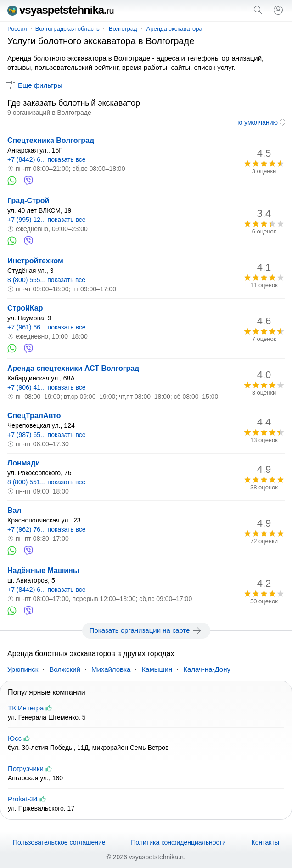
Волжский (65, 669)
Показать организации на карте (146, 630)
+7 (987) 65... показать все (47, 435)
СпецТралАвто (34, 416)
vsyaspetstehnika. (61, 10)
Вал (14, 510)
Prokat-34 (23, 799)
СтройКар (25, 308)
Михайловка (111, 669)
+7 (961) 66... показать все (47, 327)
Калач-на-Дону (207, 669)
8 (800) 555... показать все (46, 280)
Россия (17, 29)
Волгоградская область (67, 29)
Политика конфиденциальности (178, 842)
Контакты (265, 842)
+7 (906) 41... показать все (47, 387)
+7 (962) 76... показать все (47, 529)
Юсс (15, 738)
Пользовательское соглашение (59, 842)
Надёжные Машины (43, 570)
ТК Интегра (26, 708)
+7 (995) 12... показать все (47, 220)
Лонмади (24, 463)
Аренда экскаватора (174, 29)
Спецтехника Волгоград (51, 140)
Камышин (157, 669)
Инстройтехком (35, 261)
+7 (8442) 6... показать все (47, 159)
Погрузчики (26, 769)
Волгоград (123, 29)
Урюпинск (23, 669)
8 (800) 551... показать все (46, 482)
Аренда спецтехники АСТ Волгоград (73, 368)
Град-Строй (28, 201)
